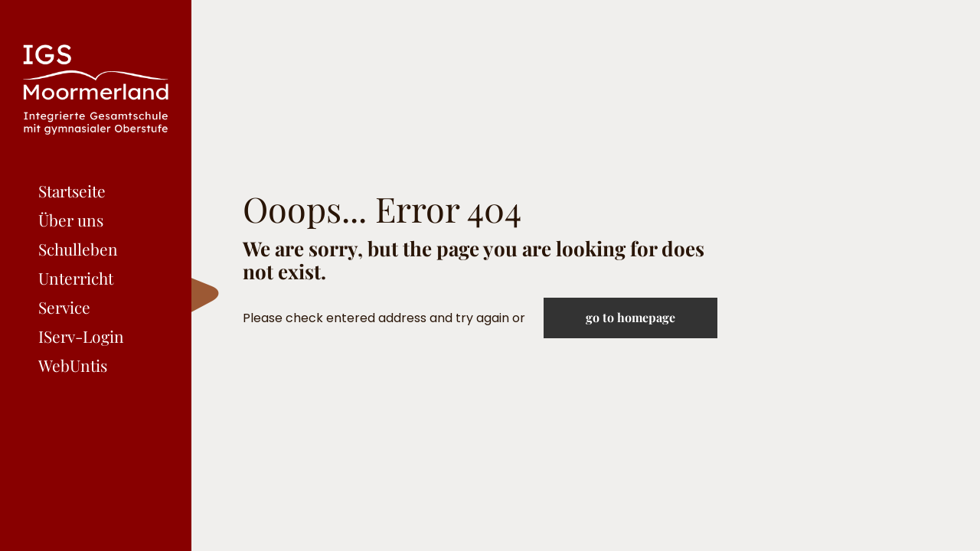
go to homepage (630, 317)
